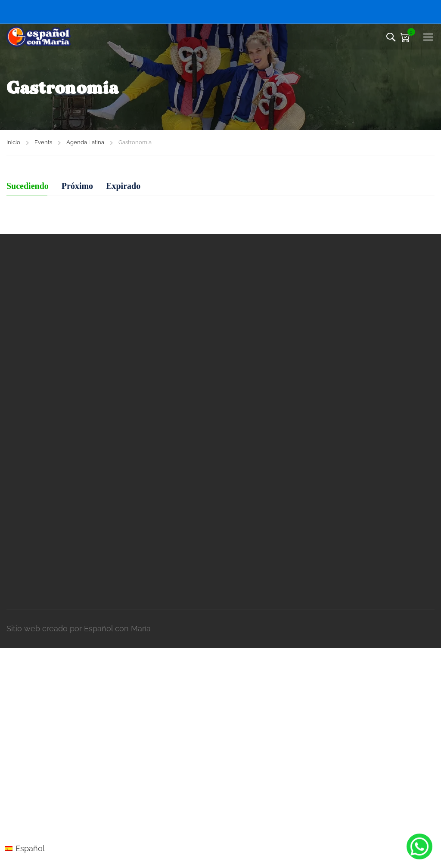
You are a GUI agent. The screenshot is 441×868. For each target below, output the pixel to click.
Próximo (77, 186)
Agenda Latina (85, 142)
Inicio (13, 142)
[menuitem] (25, 849)
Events (43, 142)
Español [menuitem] (30, 848)
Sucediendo (28, 186)
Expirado (123, 186)
